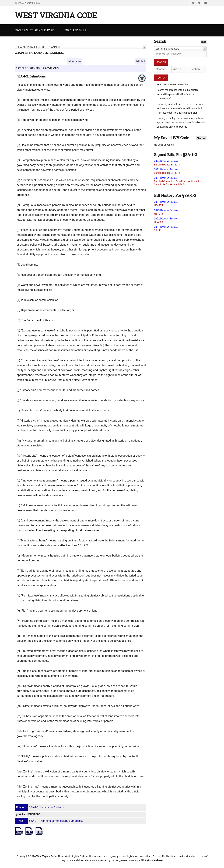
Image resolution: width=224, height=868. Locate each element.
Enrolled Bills (75, 30)
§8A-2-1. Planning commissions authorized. (49, 821)
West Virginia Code (56, 15)
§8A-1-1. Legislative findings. (40, 807)
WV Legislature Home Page (35, 30)
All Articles (75, 61)
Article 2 (140, 61)
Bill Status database (152, 860)
